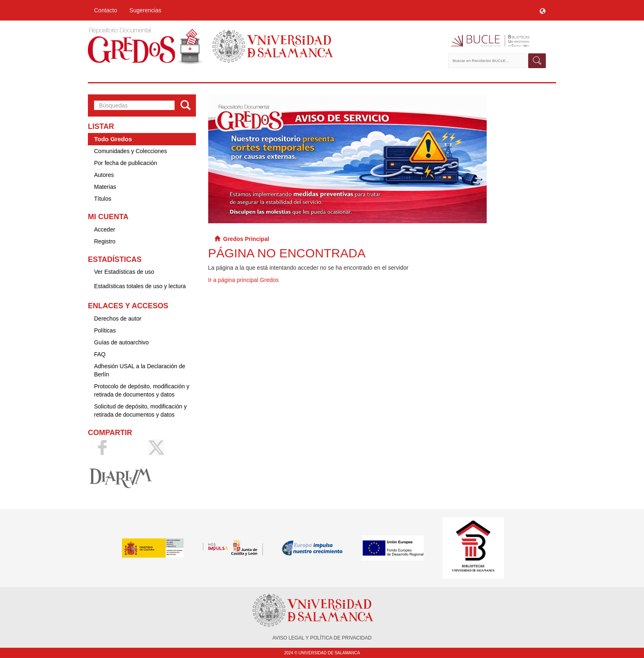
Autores (104, 175)
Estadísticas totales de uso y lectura (140, 286)
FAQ (100, 354)
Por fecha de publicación (125, 163)
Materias (105, 187)
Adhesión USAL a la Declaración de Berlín (140, 370)
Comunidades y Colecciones (130, 151)
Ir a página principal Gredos (244, 280)
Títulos (103, 199)
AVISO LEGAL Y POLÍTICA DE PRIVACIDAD (322, 638)
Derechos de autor (118, 319)
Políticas (105, 330)
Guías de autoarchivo (121, 342)
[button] (543, 10)
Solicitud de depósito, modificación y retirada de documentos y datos (140, 410)
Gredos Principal (246, 239)
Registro (105, 241)
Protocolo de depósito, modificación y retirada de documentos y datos (142, 390)
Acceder (105, 229)
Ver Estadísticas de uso (124, 272)
